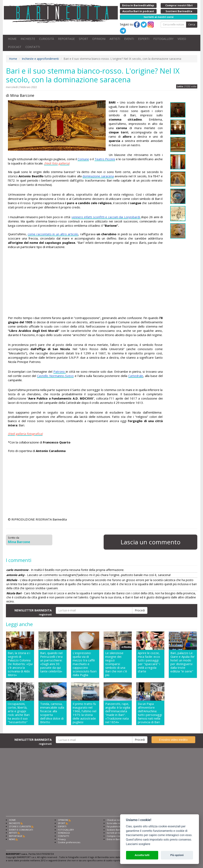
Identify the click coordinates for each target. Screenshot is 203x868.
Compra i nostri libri (118, 836)
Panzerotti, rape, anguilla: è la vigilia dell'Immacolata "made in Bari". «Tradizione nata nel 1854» (118, 713)
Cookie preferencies (69, 842)
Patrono (60, 371)
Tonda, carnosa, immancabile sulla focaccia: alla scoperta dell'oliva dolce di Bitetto (52, 713)
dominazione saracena (98, 176)
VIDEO (182, 39)
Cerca (192, 25)
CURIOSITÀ (47, 39)
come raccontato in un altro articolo (53, 234)
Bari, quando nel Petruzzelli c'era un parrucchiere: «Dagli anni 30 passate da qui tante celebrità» (51, 662)
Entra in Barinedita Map (119, 839)
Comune (83, 159)
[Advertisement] (85, 283)
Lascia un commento (150, 542)
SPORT (83, 39)
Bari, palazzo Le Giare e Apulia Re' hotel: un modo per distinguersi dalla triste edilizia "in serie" (183, 662)
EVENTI (129, 39)
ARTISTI (115, 39)
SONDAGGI (64, 833)
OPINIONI (99, 39)
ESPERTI (144, 39)
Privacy (62, 839)
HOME (12, 39)
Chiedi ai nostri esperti (119, 820)
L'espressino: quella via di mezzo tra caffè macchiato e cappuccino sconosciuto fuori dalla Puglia (85, 664)
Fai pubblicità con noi (118, 826)
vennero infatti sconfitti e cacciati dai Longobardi (106, 217)
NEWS (12, 839)
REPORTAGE (66, 39)
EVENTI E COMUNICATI (21, 830)
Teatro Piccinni (105, 159)
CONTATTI (33, 47)
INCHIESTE (28, 39)
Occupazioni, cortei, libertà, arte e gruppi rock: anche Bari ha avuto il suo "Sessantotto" (19, 713)
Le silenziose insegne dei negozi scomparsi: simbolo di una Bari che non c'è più (116, 664)
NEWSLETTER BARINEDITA (33, 612)
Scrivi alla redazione (118, 823)
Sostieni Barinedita (117, 830)
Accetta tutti (142, 855)
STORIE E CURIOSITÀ (20, 826)
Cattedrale (136, 376)
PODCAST (15, 47)
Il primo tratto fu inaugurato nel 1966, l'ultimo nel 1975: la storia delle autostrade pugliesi (84, 713)
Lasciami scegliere (138, 844)
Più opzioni (177, 855)
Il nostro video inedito (173, 740)
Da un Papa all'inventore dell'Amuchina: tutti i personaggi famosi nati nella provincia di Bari (150, 713)
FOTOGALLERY (163, 39)
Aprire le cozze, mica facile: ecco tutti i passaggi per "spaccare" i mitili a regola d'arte (149, 662)
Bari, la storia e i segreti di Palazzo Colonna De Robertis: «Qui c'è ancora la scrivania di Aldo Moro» (20, 664)
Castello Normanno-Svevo (55, 376)
